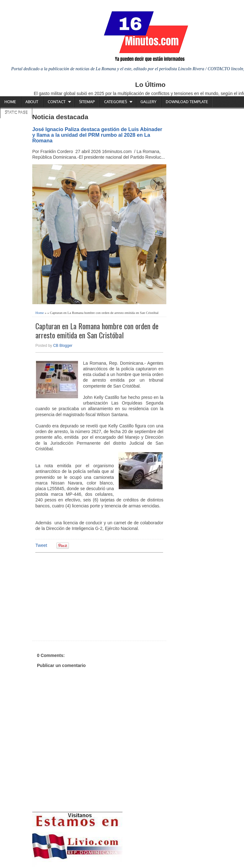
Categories (115, 102)
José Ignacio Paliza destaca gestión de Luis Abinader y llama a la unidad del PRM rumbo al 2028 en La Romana (97, 135)
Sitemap (87, 102)
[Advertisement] (84, 596)
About (32, 102)
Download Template (187, 102)
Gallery (148, 102)
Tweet (41, 545)
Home (10, 102)
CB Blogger (63, 346)
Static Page (16, 113)
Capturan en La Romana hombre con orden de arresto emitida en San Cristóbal (97, 331)
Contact (57, 102)
